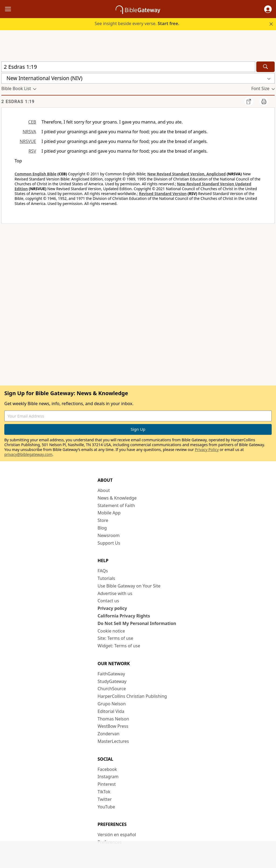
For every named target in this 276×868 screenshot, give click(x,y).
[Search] (265, 67)
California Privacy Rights (124, 616)
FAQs (103, 571)
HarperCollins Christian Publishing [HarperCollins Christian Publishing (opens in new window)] (132, 696)
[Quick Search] (128, 67)
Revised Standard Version (163, 194)
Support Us (109, 543)
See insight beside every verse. (137, 23)
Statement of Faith (116, 505)
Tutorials (106, 578)
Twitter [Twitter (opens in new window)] (105, 799)
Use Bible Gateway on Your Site (129, 586)
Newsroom (109, 535)
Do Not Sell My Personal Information (137, 623)
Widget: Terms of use (119, 646)
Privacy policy (112, 608)
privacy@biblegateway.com (28, 454)
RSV (32, 151)
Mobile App (109, 513)
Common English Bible (35, 174)
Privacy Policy (207, 450)
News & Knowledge (117, 498)
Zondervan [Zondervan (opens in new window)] (108, 734)
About (104, 490)
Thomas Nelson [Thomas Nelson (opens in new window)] (113, 719)
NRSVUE (28, 141)
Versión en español (117, 835)
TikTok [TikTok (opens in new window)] (104, 792)
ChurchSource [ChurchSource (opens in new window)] (112, 689)
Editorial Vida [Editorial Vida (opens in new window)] (111, 711)
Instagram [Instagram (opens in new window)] (108, 777)
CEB (32, 122)
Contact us (108, 601)
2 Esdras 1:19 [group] (18, 102)
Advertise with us (115, 593)
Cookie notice (111, 631)
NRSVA (29, 132)
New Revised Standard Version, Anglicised (186, 174)
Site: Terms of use (115, 638)
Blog (102, 528)
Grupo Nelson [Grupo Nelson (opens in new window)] (112, 704)
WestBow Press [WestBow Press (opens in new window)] (113, 726)
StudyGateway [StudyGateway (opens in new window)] (112, 681)
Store (103, 520)
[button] (268, 9)
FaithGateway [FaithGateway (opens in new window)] (111, 674)
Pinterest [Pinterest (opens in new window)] (107, 784)
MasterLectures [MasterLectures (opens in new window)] (113, 741)
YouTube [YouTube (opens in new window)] (106, 807)
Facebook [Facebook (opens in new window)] (107, 769)
